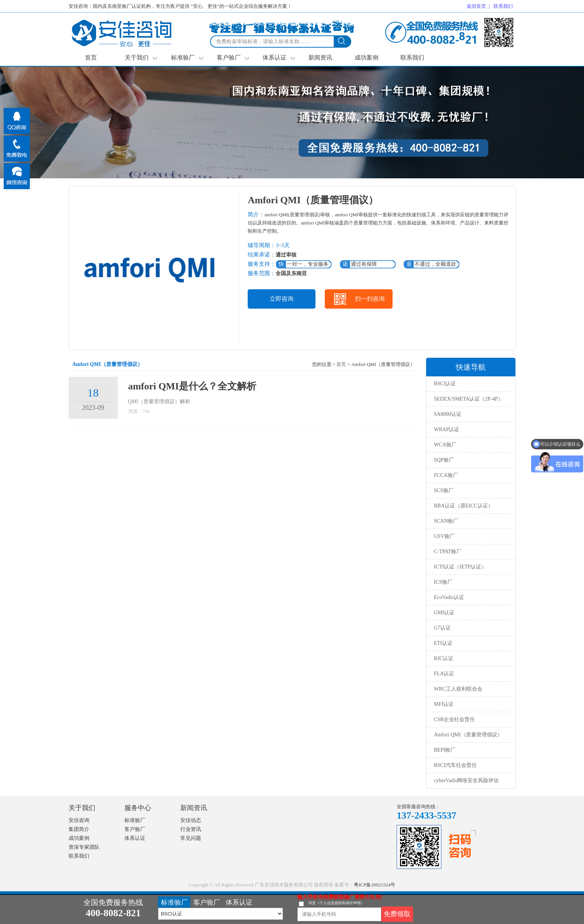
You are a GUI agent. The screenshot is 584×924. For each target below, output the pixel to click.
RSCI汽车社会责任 (455, 765)
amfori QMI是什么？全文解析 (192, 386)
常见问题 (191, 838)
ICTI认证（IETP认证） (460, 567)
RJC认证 (444, 658)
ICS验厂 (443, 582)
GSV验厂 (444, 536)
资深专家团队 (84, 847)
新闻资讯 (320, 58)
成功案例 (366, 58)
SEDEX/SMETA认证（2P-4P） (469, 399)
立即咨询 (282, 299)
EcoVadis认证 (449, 597)
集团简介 (79, 829)
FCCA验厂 (446, 475)
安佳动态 (191, 820)
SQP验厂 (444, 460)
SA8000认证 (448, 414)
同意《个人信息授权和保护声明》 (336, 903)
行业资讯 (191, 829)
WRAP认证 (447, 429)
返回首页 (476, 6)
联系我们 (412, 58)
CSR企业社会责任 (454, 719)
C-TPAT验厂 (448, 552)
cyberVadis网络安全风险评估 (466, 780)
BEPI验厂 (445, 750)
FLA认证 (444, 674)
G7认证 (442, 628)
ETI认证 (443, 643)
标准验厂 (187, 58)
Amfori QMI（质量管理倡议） (468, 735)
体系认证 (279, 58)
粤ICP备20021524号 (374, 885)
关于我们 (141, 58)
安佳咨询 (79, 820)
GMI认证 (444, 613)
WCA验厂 (445, 445)
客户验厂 (233, 58)
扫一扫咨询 (370, 299)
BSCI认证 (445, 384)
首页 (91, 58)
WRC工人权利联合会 (458, 689)
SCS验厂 (444, 490)
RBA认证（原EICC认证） (464, 506)
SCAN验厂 (446, 521)
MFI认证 (444, 704)
